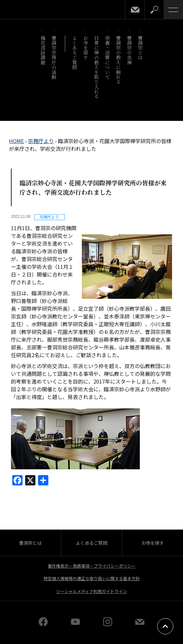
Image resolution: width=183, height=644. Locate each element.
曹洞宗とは (140, 48)
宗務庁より (41, 141)
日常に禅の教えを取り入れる (96, 67)
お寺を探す (86, 48)
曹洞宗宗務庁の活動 (54, 57)
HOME (16, 141)
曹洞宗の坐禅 (129, 50)
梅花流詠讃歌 (43, 50)
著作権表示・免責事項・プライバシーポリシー (92, 566)
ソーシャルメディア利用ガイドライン (91, 591)
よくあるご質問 (75, 53)
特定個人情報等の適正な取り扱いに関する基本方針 (92, 578)
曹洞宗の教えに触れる (118, 60)
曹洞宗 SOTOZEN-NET (19, 10)
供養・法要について (107, 57)
